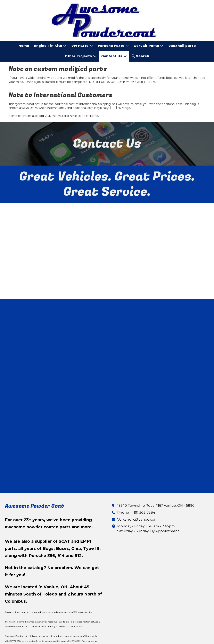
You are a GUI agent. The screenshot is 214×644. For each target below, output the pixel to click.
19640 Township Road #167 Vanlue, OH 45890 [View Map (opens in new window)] (156, 447)
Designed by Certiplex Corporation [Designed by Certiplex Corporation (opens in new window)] (139, 626)
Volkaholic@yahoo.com (137, 461)
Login (107, 633)
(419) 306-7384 (143, 454)
